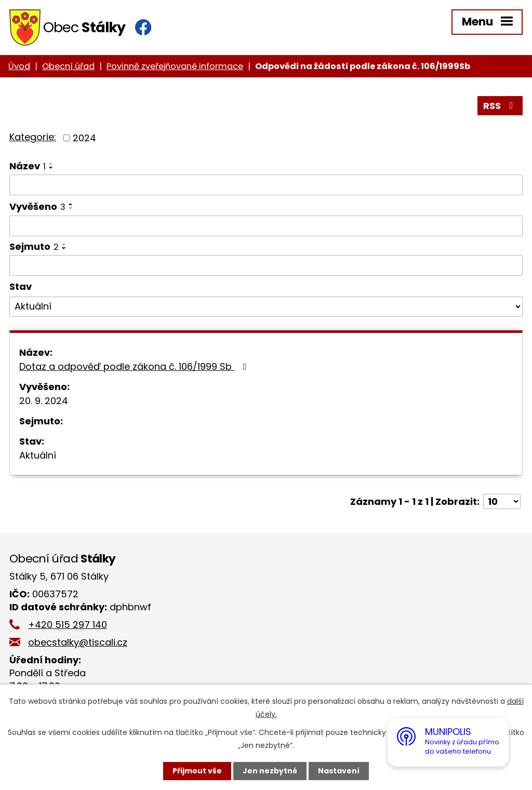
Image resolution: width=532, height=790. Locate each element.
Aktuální (38, 455)
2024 (84, 138)
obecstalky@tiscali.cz (78, 642)
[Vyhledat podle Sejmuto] (266, 265)
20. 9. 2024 (44, 401)
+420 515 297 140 (68, 625)
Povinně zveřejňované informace (175, 66)
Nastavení (339, 771)
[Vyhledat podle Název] (266, 185)
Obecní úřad (68, 66)
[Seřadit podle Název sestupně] (51, 168)
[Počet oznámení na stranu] (502, 501)
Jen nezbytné (270, 771)
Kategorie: (33, 137)
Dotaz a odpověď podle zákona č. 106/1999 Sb (135, 366)
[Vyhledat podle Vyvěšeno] (266, 226)
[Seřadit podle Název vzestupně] (51, 164)
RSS (500, 106)
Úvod (19, 66)
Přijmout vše (197, 771)
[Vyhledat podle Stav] (266, 307)
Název (28, 166)
